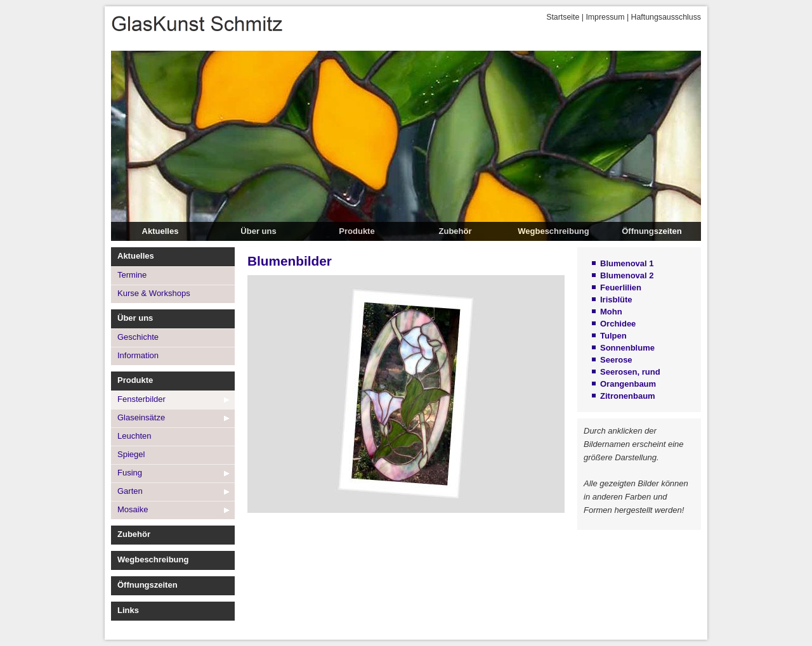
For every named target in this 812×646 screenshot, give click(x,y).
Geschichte (138, 337)
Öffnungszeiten (652, 231)
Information (138, 355)
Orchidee (618, 324)
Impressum (605, 17)
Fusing (130, 473)
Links (128, 610)
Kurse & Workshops (154, 293)
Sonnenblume (627, 348)
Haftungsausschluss (666, 17)
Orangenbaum (628, 384)
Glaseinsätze (141, 417)
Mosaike (133, 509)
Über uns (258, 231)
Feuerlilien (621, 287)
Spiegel (131, 454)
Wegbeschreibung (553, 231)
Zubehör (455, 231)
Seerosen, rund (630, 372)
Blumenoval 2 (627, 275)
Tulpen (613, 336)
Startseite (563, 17)
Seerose (616, 360)
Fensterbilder (141, 399)
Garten (130, 491)
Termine (132, 275)
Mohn (611, 312)
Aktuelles (160, 231)
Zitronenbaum (628, 396)
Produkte (357, 231)
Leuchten (134, 436)
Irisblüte (616, 300)
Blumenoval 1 (627, 263)
